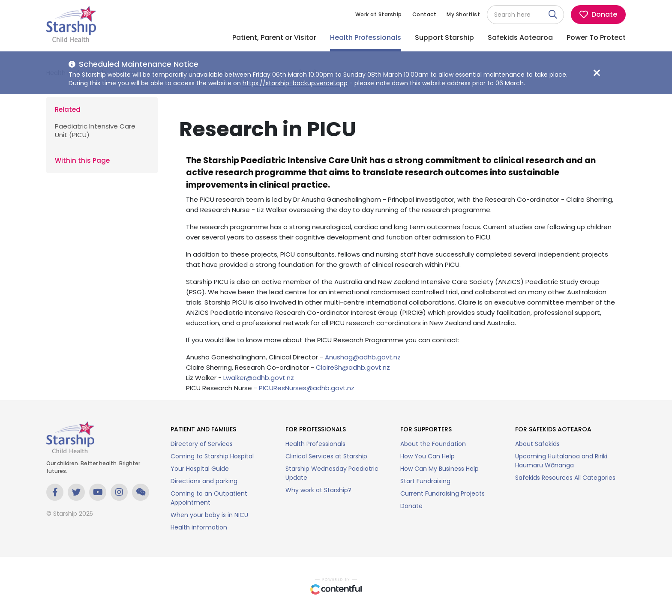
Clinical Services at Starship (326, 456)
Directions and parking (204, 481)
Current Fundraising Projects (442, 493)
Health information (199, 527)
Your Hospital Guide (200, 469)
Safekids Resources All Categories (565, 478)
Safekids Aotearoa (520, 37)
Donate (411, 506)
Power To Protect (596, 37)
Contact (424, 14)
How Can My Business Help (439, 469)
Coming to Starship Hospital (212, 456)
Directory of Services (202, 444)
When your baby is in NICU (209, 515)
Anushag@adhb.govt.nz (363, 357)
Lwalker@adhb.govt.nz (259, 378)
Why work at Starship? (318, 490)
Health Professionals (366, 37)
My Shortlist (463, 14)
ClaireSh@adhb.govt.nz (353, 367)
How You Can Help (427, 456)
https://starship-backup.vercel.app (295, 83)
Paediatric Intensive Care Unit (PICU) (95, 130)
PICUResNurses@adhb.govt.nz (307, 388)
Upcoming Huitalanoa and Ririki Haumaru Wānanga (561, 461)
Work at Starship (379, 14)
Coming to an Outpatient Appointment (209, 498)
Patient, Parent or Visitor (274, 37)
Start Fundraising (425, 481)
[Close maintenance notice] (597, 73)
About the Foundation (433, 444)
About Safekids (537, 444)
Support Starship (444, 37)
